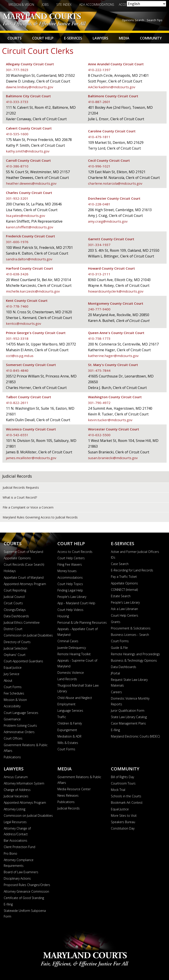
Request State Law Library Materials (129, 682)
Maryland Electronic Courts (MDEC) (135, 736)
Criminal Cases (68, 641)
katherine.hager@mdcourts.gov (114, 356)
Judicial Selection (16, 648)
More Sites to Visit (124, 816)
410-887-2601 (99, 102)
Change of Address (17, 790)
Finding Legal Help (70, 590)
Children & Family (70, 723)
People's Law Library (72, 597)
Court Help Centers (71, 558)
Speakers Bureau (123, 822)
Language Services (70, 711)
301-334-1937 (99, 245)
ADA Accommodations (97, 5)
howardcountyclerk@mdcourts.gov (116, 291)
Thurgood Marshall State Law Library (78, 688)
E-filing (115, 730)
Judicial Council (14, 597)
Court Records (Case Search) (24, 564)
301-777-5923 (17, 70)
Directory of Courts (17, 642)
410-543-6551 (17, 435)
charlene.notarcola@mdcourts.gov (115, 183)
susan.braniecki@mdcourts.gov (113, 458)
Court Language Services (21, 713)
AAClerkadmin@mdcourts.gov (112, 87)
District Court (13, 629)
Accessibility (12, 706)
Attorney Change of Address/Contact (17, 831)
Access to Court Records (75, 552)
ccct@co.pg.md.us (20, 356)
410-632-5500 (99, 435)
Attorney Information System (24, 783)
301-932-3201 (17, 198)
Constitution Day (123, 828)
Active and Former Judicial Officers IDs (135, 555)
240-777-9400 (99, 309)
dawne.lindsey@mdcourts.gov (30, 87)
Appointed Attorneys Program (25, 584)
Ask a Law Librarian (124, 609)
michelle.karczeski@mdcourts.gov (33, 291)
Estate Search (121, 596)
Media (124, 38)
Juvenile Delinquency (72, 648)
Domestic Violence (71, 673)
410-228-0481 (99, 204)
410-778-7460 (17, 306)
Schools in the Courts (126, 796)
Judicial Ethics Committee (22, 622)
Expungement (67, 730)
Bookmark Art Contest (127, 803)
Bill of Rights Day (122, 777)
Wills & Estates (68, 743)
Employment (66, 704)
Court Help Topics (70, 584)
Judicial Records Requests (21, 487)
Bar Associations (16, 840)
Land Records (67, 679)
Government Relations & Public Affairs (26, 748)
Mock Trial (118, 790)
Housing (63, 616)
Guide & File (119, 648)
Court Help (43, 38)
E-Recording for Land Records (132, 570)
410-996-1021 (99, 166)
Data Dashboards (16, 616)
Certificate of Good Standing (24, 898)
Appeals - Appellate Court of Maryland (78, 632)
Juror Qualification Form (128, 711)
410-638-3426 (17, 274)
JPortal (115, 673)
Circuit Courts (13, 603)
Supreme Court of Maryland (23, 552)
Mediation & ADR (69, 736)
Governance (12, 719)
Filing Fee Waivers (70, 564)
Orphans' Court (15, 655)
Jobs (45, 5)
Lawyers (100, 38)
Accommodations (70, 577)
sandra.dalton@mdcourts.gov (29, 259)
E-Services (73, 38)
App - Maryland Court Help (76, 603)
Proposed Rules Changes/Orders (27, 885)
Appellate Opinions (17, 558)
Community (151, 38)
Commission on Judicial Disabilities (28, 635)
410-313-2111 (99, 274)
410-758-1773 (99, 338)
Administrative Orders (19, 732)
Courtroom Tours (123, 783)
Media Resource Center (74, 789)
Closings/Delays (15, 610)
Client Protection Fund (19, 847)
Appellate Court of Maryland (24, 577)
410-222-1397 (99, 70)
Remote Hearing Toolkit (74, 654)
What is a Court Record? (20, 497)
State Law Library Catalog (129, 717)
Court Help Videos (70, 610)
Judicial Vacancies (16, 796)
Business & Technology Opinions (134, 660)
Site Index (64, 5)
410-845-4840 (17, 370)
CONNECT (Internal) (124, 590)
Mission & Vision (21, 5)
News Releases (68, 795)
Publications (12, 757)
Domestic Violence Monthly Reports (130, 701)
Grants (116, 622)
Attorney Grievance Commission (26, 891)
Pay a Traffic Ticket (124, 577)
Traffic (62, 717)
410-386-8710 (17, 166)
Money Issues (67, 571)
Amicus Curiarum (16, 777)
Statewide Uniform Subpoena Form (25, 913)
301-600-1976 (17, 242)
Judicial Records (17, 476)
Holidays (10, 571)
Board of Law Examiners (21, 872)
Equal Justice (13, 667)
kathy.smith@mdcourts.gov (28, 151)
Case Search (120, 564)
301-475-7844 (99, 370)
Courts (15, 38)
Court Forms (13, 687)
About (8, 681)
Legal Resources (15, 822)
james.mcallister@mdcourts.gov (31, 458)
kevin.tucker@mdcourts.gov (110, 420)
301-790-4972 (99, 403)
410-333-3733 (17, 102)
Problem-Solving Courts (20, 726)
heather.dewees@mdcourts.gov (31, 183)
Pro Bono (10, 853)
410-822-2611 (17, 403)
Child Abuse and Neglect (75, 698)
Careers (116, 692)
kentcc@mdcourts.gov (24, 323)
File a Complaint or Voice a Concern (28, 507)
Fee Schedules (14, 693)
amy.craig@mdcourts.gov (108, 221)
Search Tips (155, 20)
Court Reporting (15, 590)
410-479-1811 (99, 137)
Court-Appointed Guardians (23, 661)
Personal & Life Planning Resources (82, 622)
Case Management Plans (128, 723)
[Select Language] (146, 4)
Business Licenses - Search (130, 635)
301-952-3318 (17, 338)
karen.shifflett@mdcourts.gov (30, 227)
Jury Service (12, 674)
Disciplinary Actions (17, 878)
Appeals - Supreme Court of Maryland (77, 663)
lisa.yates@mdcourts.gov (26, 216)
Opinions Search (133, 20)
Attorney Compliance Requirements (19, 863)
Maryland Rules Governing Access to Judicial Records (40, 517)
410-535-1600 (17, 134)
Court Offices (13, 738)
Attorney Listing (15, 809)
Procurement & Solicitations (131, 628)
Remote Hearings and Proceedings (135, 654)
